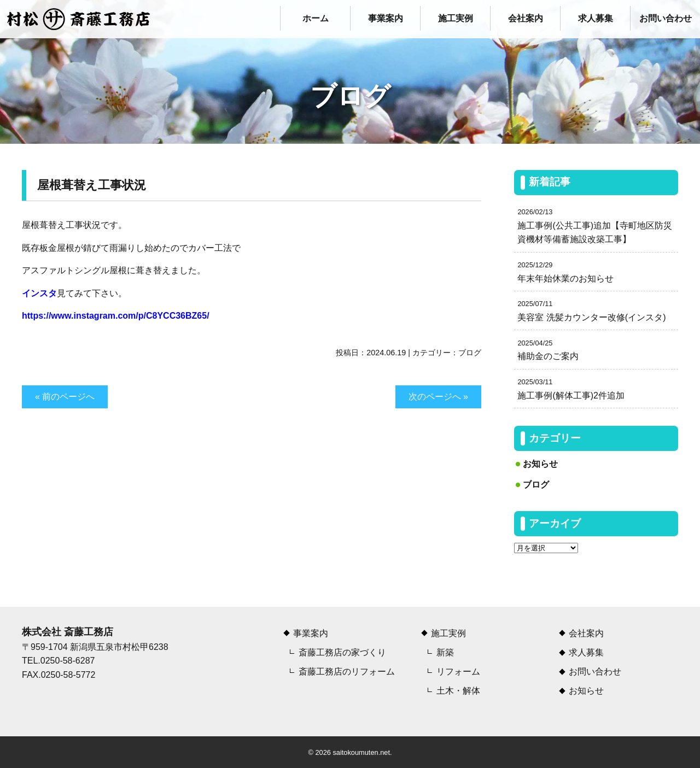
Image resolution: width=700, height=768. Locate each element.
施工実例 (456, 18)
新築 (445, 652)
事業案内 (386, 18)
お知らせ (540, 464)
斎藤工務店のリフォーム (347, 672)
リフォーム (458, 672)
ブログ (470, 353)
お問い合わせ (666, 18)
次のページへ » (438, 397)
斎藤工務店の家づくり (342, 652)
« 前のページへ (65, 397)
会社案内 (526, 18)
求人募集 (596, 18)
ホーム (316, 18)
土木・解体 (458, 691)
